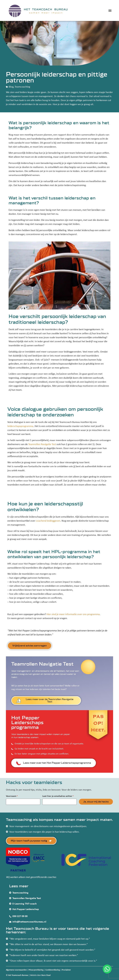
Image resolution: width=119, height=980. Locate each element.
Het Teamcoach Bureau (18, 975)
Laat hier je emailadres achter (58, 796)
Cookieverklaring (53, 970)
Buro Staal (46, 975)
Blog (11, 87)
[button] (110, 11)
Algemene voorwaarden (16, 970)
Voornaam (12, 796)
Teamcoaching (22, 87)
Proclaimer (66, 970)
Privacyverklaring (36, 970)
